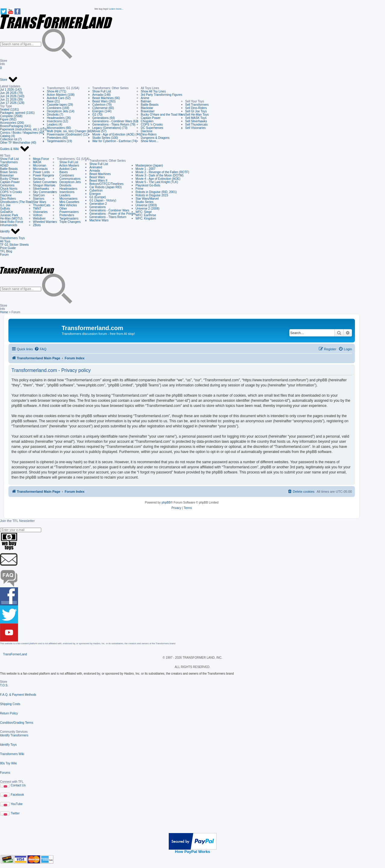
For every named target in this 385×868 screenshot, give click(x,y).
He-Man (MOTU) (11, 219)
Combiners (65, 175)
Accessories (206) (12, 123)
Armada (95, 171)
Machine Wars (99, 220)
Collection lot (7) (11, 139)
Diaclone (147, 131)
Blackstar (147, 108)
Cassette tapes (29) (60, 105)
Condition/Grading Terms (17, 723)
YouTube (17, 804)
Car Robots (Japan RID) (105, 187)
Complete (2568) (11, 116)
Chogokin (147, 121)
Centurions (7, 185)
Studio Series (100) (105, 138)
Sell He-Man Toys (197, 115)
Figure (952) (8, 119)
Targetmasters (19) (60, 141)
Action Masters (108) (61, 95)
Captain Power (151, 118)
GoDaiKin (6, 212)
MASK (37, 162)
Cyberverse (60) (103, 108)
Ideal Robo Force (12, 222)
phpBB (166, 503)
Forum (4, 255)
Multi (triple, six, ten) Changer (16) (70, 131)
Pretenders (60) (57, 138)
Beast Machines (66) (106, 98)
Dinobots (64, 185)
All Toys (5, 241)
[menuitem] (40, 349)
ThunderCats (42, 205)
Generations (97, 207)
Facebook (17, 795)
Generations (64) (104, 118)
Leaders (63, 195)
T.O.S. (4, 685)
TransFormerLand (15, 654)
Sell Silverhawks (196, 121)
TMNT (37, 209)
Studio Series (145, 202)
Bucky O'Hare (9, 179)
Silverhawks (41, 189)
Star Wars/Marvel (147, 199)
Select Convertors (45, 182)
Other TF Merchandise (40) (18, 143)
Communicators (69, 179)
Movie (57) (99, 131)
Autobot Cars (67, 169)
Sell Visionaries (196, 128)
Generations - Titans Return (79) (114, 125)
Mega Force (41, 159)
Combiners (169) (58, 108)
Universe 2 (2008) (148, 209)
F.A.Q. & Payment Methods (18, 695)
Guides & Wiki (15, 149)
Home (4, 312)
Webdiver (39, 219)
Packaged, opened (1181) (17, 113)
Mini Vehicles (67, 205)
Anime (145, 98)
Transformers (9, 162)
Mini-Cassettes (68, 202)
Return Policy (9, 713)
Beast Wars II (98, 181)
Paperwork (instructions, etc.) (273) (23, 129)
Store (9, 80)
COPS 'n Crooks (152, 125)
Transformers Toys (12, 238)
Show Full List (102, 91)
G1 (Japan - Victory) (103, 200)
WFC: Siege (144, 212)
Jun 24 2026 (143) (12, 96)
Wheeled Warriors (45, 222)
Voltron (38, 215)
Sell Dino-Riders (196, 108)
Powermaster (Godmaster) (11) (68, 134)
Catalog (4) (7, 136)
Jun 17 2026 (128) (12, 103)
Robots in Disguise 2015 (152, 195)
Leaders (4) (55, 125)
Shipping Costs (10, 704)
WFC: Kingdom (146, 219)
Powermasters (68, 212)
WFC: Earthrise (146, 215)
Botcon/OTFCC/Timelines (106, 184)
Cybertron (96, 190)
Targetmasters (68, 219)
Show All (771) (57, 91)
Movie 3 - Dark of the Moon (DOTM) (160, 175)
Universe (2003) (146, 205)
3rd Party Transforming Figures (162, 95)
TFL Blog (6, 251)
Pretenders (65, 215)
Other (62, 209)
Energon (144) (102, 111)
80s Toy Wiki (8, 763)
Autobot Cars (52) (59, 98)
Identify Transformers (14, 735)
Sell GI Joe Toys (196, 111)
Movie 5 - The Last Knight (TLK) (157, 182)
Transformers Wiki (12, 754)
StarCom (39, 195)
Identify (10, 232)
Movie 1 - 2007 (146, 169)
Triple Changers (69, 222)
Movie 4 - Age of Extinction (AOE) (158, 179)
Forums (5, 773)
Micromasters (67, 199)
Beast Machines (100, 174)
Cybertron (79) (102, 105)
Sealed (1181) (9, 109)
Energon (95, 194)
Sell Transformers (197, 105)
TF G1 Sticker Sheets (14, 245)
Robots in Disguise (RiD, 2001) (156, 192)
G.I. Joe (5, 205)
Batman (146, 101)
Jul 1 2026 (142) (11, 90)
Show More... (150, 141)
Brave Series (9, 172)
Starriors (39, 199)
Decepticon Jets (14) (61, 111)
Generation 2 (98, 204)
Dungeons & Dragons (155, 138)
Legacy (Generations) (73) (110, 128)
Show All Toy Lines (153, 91)
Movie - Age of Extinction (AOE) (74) (117, 134)
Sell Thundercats (197, 125)
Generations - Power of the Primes (112, 214)
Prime (140, 189)
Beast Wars (97, 177)
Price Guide (8, 248)
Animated (96, 167)
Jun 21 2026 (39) (11, 100)
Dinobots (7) (55, 115)
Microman (40, 165)
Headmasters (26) (59, 118)
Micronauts (40, 169)
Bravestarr (148, 111)
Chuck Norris (9, 189)
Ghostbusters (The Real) (17, 202)
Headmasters (67, 189)
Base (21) (53, 101)
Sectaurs (39, 179)
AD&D (4, 165)
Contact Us (18, 785)
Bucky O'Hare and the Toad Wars (163, 115)
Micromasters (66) (59, 128)
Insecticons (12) (58, 121)
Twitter (15, 813)
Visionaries (40, 212)
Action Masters (68, 165)
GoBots (5, 209)
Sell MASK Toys (196, 118)
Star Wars (40, 202)
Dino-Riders (149, 134)
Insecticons (66, 192)
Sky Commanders (45, 192)
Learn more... (116, 9)
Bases (62, 172)
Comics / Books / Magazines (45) (22, 133)
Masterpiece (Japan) (149, 165)
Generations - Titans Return (108, 217)
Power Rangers (43, 175)
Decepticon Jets (69, 182)
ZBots (37, 225)
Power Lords (42, 172)
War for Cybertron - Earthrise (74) (115, 141)
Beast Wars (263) (104, 101)
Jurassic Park (9, 215)
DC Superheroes (152, 128)
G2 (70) (97, 115)
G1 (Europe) (98, 197)
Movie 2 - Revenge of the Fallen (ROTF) (162, 172)
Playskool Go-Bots (148, 185)
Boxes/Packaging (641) (15, 126)
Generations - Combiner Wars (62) (115, 121)
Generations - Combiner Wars (109, 210)
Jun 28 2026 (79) (11, 93)
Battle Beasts (150, 105)
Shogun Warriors (44, 185)
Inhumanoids (9, 225)
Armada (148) (102, 95)
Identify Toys (8, 745)
